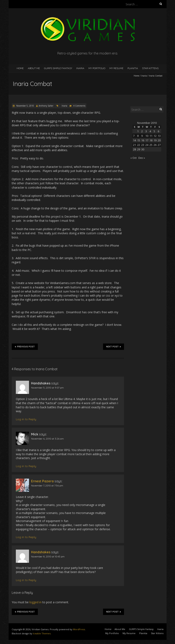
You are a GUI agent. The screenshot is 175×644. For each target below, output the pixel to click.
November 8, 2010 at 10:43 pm (48, 556)
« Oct (133, 158)
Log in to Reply (26, 419)
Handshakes (41, 552)
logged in (35, 602)
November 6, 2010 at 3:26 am (47, 439)
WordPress (79, 629)
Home (20, 68)
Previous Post (25, 347)
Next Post (114, 347)
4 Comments (79, 106)
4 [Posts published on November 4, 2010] (150, 131)
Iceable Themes (42, 633)
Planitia (133, 68)
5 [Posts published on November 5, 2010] (154, 131)
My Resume (116, 68)
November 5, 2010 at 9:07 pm (47, 388)
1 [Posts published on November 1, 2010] (138, 131)
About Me (34, 68)
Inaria (80, 68)
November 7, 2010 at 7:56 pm (47, 486)
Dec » (142, 158)
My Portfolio (97, 68)
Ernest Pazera (42, 481)
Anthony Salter (46, 106)
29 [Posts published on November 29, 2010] (139, 149)
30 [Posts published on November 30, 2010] (143, 149)
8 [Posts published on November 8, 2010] (138, 136)
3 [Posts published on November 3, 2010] (146, 131)
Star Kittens (150, 68)
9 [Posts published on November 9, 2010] (142, 136)
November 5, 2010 (25, 106)
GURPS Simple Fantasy (58, 68)
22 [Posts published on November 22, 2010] (139, 145)
